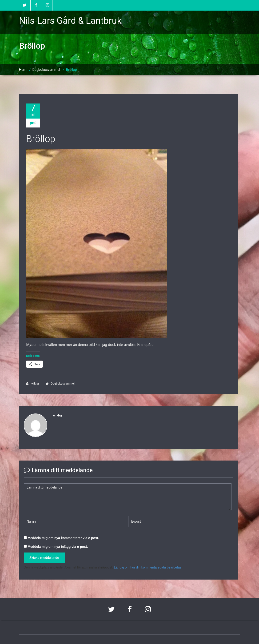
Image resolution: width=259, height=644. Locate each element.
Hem (23, 70)
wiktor (33, 384)
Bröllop (72, 70)
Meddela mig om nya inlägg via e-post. (58, 547)
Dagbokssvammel (46, 70)
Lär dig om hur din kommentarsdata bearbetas (148, 567)
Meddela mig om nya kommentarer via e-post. (63, 538)
